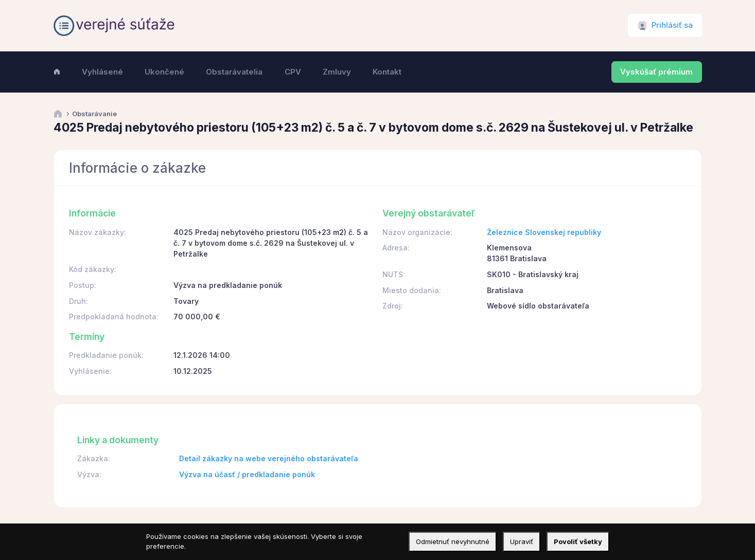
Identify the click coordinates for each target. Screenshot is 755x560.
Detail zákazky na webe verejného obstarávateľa (269, 458)
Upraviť (522, 541)
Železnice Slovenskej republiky (544, 232)
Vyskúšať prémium (656, 72)
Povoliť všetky (578, 541)
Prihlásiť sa (672, 25)
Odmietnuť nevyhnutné (453, 541)
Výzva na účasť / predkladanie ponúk (247, 474)
